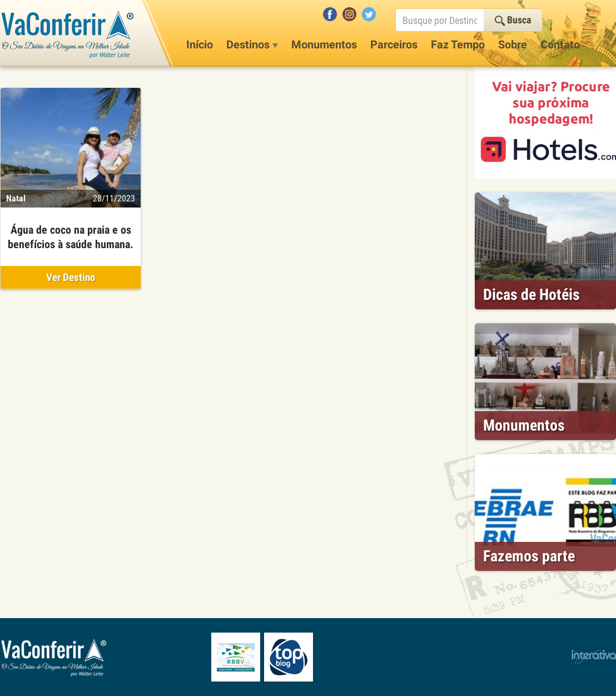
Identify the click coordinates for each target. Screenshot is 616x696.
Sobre (513, 45)
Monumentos (324, 45)
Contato (560, 45)
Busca (513, 20)
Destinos (252, 45)
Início (200, 45)
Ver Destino (71, 277)
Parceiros (394, 45)
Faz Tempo (458, 45)
